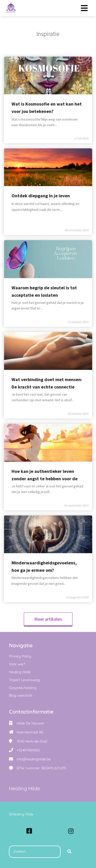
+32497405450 (28, 750)
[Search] (69, 852)
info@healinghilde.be (34, 759)
